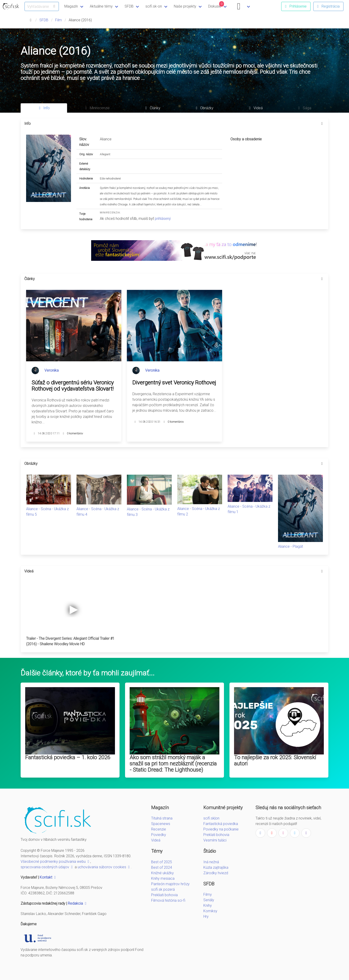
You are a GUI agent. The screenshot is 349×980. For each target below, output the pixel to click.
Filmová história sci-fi (168, 900)
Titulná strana (162, 818)
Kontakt (48, 877)
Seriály (209, 900)
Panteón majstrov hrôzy (170, 884)
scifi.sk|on (211, 818)
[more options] (322, 124)
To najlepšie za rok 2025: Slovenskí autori (275, 761)
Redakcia (78, 903)
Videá (156, 840)
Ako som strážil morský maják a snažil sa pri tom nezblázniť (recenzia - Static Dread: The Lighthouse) (173, 764)
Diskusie (216, 5)
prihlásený (163, 219)
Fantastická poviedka (221, 824)
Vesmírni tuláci (215, 840)
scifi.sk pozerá (163, 889)
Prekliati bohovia (164, 895)
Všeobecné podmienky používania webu (55, 862)
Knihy (208, 905)
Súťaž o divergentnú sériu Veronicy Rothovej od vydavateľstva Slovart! (73, 386)
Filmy (208, 894)
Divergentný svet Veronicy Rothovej (174, 383)
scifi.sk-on (154, 6)
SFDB (129, 6)
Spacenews (161, 824)
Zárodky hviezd (216, 873)
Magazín (71, 6)
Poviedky (159, 835)
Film (59, 20)
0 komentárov (75, 433)
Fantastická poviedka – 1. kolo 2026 (68, 757)
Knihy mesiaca (163, 878)
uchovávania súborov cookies (104, 867)
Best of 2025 (162, 862)
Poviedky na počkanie (221, 829)
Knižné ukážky (162, 873)
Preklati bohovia (216, 835)
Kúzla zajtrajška (216, 867)
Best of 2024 (162, 867)
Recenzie (159, 829)
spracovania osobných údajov (47, 867)
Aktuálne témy (101, 6)
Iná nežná (211, 862)
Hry (206, 916)
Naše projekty (185, 6)
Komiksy (210, 911)
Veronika (52, 370)
